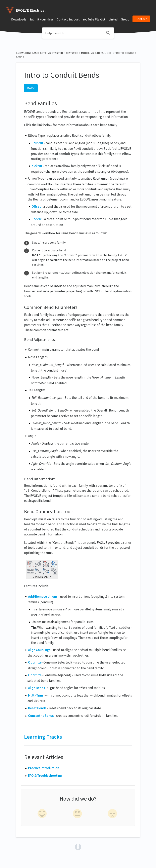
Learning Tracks (43, 737)
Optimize (35, 662)
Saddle (37, 219)
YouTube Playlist (94, 19)
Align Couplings (39, 650)
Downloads (19, 19)
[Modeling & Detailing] (96, 53)
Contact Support (68, 19)
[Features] (72, 53)
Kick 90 (37, 166)
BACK (31, 88)
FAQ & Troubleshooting (45, 776)
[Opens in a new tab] (78, 847)
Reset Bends (37, 708)
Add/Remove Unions (43, 597)
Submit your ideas (42, 19)
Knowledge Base (27, 53)
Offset (36, 206)
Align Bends (37, 688)
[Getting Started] (51, 53)
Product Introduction (44, 768)
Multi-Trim (35, 695)
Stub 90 (37, 143)
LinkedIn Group (119, 19)
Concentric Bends (41, 716)
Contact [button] (141, 19)
